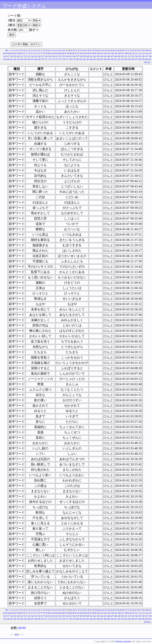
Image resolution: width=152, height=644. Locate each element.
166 (29, 59)
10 (24, 50)
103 (109, 53)
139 (84, 56)
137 (77, 56)
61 (150, 50)
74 (34, 53)
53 (131, 50)
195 (129, 59)
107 (123, 53)
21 (51, 50)
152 (129, 56)
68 (19, 53)
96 (88, 53)
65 (11, 53)
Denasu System (123, 641)
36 (89, 50)
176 (63, 59)
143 (98, 56)
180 (77, 59)
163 (18, 59)
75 (36, 53)
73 (31, 53)
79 (46, 53)
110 (133, 53)
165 (25, 59)
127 (43, 56)
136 (74, 56)
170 (43, 59)
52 (128, 50)
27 (66, 50)
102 (105, 53)
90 (73, 53)
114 (147, 53)
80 (48, 53)
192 (119, 59)
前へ (8, 50)
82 (53, 53)
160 (8, 59)
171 (46, 59)
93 (81, 53)
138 (81, 56)
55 (136, 50)
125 (36, 56)
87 (66, 53)
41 (101, 50)
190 (112, 59)
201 (150, 59)
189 (108, 59)
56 (138, 50)
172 (50, 59)
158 (150, 56)
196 (133, 59)
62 (4, 53)
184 (91, 59)
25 (61, 50)
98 (93, 53)
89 (71, 53)
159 (4, 59)
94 (83, 53)
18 (44, 50)
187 (101, 59)
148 (115, 56)
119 (15, 56)
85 (61, 53)
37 (91, 50)
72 (29, 53)
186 (98, 59)
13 (32, 50)
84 (58, 53)
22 (54, 50)
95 (86, 53)
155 (140, 56)
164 (22, 59)
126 (39, 56)
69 (21, 53)
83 (56, 53)
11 (27, 50)
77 (41, 53)
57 (141, 50)
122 (25, 56)
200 (147, 59)
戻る (17, 635)
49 (121, 50)
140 (88, 56)
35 (86, 50)
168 (36, 59)
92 (78, 53)
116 (5, 56)
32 (79, 50)
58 (143, 50)
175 (60, 59)
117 (8, 56)
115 (150, 53)
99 (96, 53)
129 (50, 56)
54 (133, 50)
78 (44, 53)
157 (147, 56)
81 (51, 53)
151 (126, 56)
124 (32, 56)
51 (126, 50)
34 (84, 50)
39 (96, 50)
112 (140, 53)
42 (104, 50)
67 (16, 53)
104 (112, 53)
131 (57, 56)
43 (106, 50)
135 (70, 56)
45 (111, 50)
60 (148, 50)
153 (133, 56)
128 (46, 56)
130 (53, 56)
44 (108, 50)
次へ (149, 62)
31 (76, 50)
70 (24, 53)
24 (59, 50)
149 (119, 56)
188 (105, 59)
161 (11, 59)
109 (130, 53)
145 (105, 56)
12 (29, 50)
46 (113, 50)
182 (84, 59)
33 (81, 50)
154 (136, 56)
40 (99, 50)
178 (70, 59)
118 (12, 56)
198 (140, 59)
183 (88, 59)
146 (108, 56)
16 (39, 50)
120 (18, 56)
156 (143, 56)
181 (81, 59)
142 (95, 56)
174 (57, 59)
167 (32, 59)
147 (112, 56)
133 (63, 56)
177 (67, 59)
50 (123, 50)
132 (60, 56)
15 (37, 50)
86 (63, 53)
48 (118, 50)
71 (26, 53)
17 (42, 50)
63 (7, 53)
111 (136, 53)
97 (91, 53)
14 (34, 50)
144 (101, 56)
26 (64, 50)
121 (22, 56)
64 (9, 53)
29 (71, 50)
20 (49, 50)
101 (102, 53)
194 (126, 59)
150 (122, 56)
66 (14, 53)
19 (47, 50)
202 (146, 62)
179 (74, 59)
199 (143, 59)
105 (116, 53)
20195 (22, 628)
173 (53, 59)
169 (39, 59)
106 (119, 53)
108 (126, 53)
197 (136, 59)
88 (68, 53)
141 (91, 56)
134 (67, 56)
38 (94, 50)
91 (76, 53)
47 (116, 50)
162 (15, 59)
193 (122, 59)
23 (56, 50)
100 (98, 53)
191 (115, 59)
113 (143, 53)
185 (95, 59)
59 (145, 50)
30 (74, 50)
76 (39, 53)
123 (29, 56)
